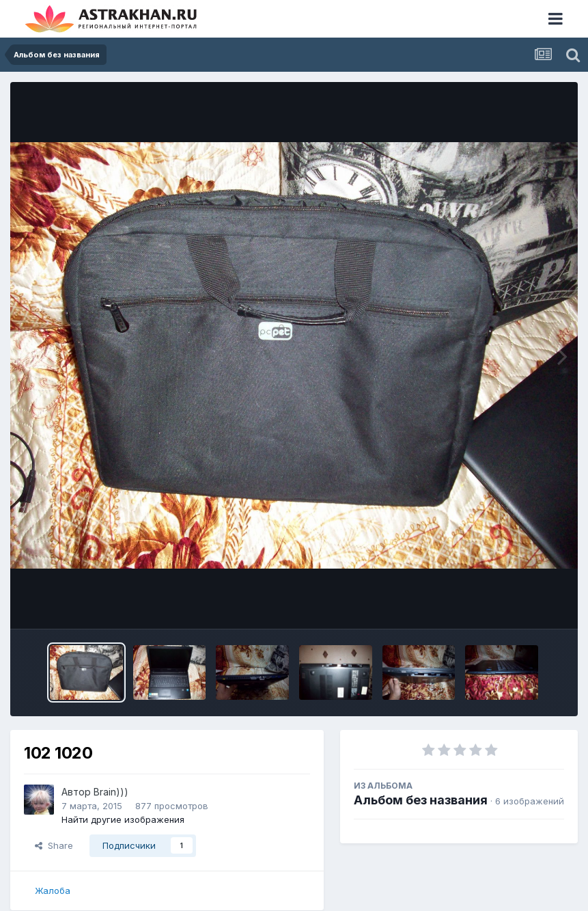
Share (54, 845)
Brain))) (111, 792)
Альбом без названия (421, 800)
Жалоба (53, 890)
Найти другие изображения (123, 819)
